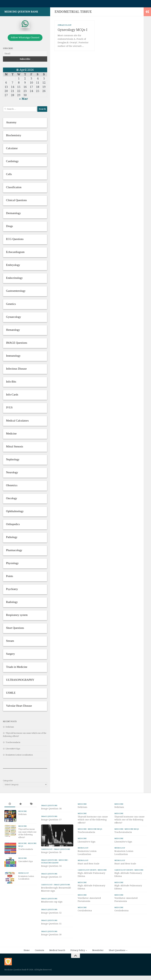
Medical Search (57, 962)
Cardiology (47, 861)
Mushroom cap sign (52, 913)
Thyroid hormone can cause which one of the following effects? (93, 821)
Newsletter (98, 962)
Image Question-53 (51, 889)
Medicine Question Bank (21, 13)
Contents (40, 962)
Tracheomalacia (13, 744)
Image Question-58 (51, 810)
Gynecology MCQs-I (72, 31)
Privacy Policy (78, 962)
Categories (8, 782)
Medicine (22, 813)
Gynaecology (65, 27)
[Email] (25, 55)
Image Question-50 (51, 946)
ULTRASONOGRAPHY (50, 875)
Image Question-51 (51, 935)
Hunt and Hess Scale (89, 865)
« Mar (24, 100)
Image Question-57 (51, 821)
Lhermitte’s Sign (13, 750)
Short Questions (117, 962)
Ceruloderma (85, 912)
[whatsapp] (25, 25)
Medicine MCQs (95, 831)
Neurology (24, 875)
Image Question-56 (51, 864)
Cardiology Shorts (87, 871)
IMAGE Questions (49, 807)
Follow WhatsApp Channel (25, 39)
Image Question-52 (51, 924)
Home (27, 962)
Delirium (10, 728)
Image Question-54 (51, 878)
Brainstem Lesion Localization (19, 756)
